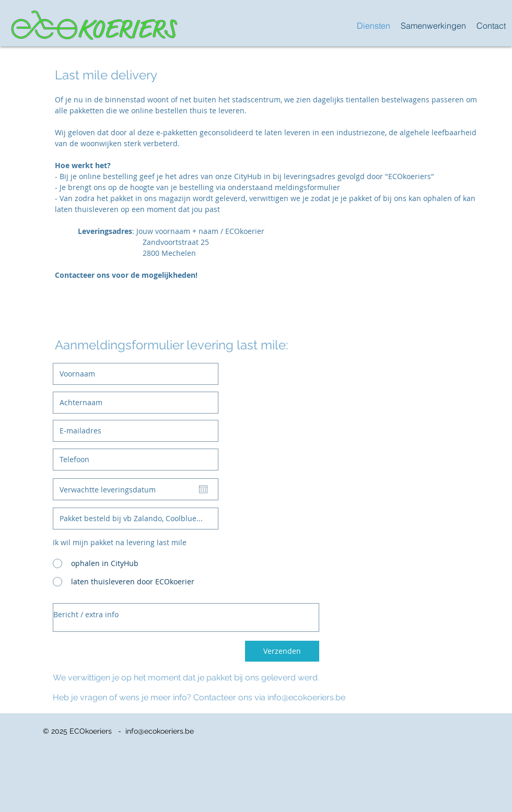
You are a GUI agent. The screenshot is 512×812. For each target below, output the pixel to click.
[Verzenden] (282, 651)
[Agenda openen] (203, 489)
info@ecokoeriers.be (306, 697)
